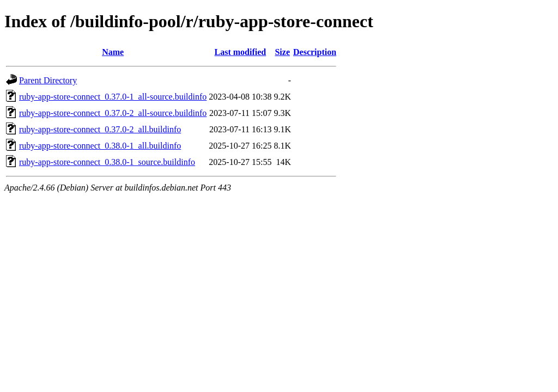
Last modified (241, 52)
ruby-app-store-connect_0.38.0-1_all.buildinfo (100, 146)
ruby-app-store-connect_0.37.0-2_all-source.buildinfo (113, 113)
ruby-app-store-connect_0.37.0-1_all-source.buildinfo (113, 97)
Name (113, 52)
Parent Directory (48, 80)
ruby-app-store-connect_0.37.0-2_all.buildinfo (100, 129)
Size (282, 52)
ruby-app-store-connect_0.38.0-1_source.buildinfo (107, 162)
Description (315, 52)
